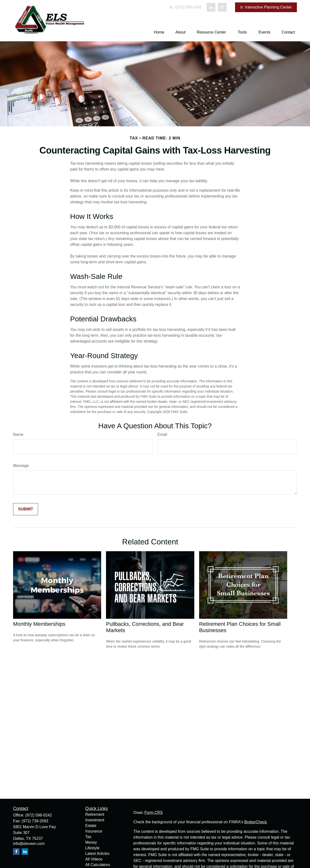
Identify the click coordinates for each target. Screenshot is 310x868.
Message (21, 466)
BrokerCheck (255, 822)
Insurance (94, 831)
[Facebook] (222, 7)
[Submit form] (26, 509)
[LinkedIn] (211, 7)
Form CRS (154, 812)
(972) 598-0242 (185, 7)
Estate (91, 826)
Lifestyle (93, 848)
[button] (159, 32)
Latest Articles (98, 854)
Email (162, 434)
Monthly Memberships (39, 624)
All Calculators (98, 865)
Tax (88, 837)
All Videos (94, 859)
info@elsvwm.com (29, 844)
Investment (95, 820)
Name (18, 434)
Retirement (95, 814)
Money (91, 842)
